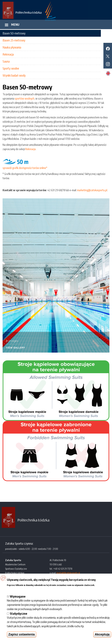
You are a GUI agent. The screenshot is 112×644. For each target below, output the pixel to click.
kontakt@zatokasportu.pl (68, 573)
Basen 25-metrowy (14, 40)
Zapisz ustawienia (22, 634)
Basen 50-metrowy (14, 33)
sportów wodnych (25, 99)
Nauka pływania (12, 47)
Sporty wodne (11, 68)
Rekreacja (8, 54)
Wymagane (18, 596)
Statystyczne (18, 613)
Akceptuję (102, 634)
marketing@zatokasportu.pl (92, 190)
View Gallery (16, 348)
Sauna (6, 61)
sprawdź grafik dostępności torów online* (25, 168)
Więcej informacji (17, 589)
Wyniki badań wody (14, 75)
